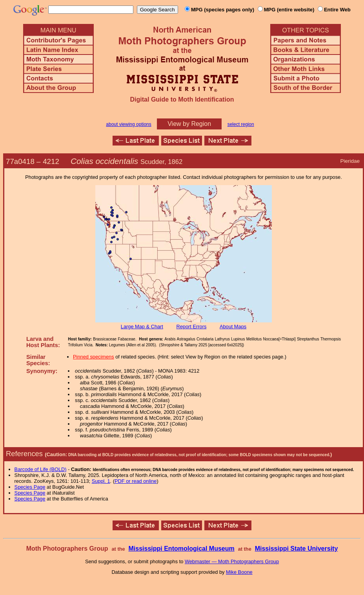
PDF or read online (136, 481)
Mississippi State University (297, 549)
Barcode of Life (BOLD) (41, 469)
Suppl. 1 (101, 481)
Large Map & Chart (142, 327)
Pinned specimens (94, 357)
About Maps (233, 327)
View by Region (189, 124)
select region (241, 124)
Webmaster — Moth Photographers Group (232, 561)
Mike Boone (239, 572)
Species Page (30, 487)
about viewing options (128, 124)
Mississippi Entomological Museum (181, 549)
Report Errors (192, 327)
